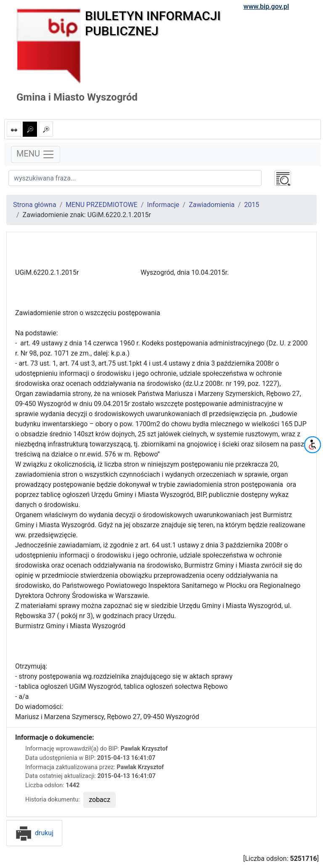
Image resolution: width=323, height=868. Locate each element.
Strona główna (35, 205)
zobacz (99, 800)
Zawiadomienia (212, 205)
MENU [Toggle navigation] (36, 154)
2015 (252, 205)
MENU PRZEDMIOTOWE (102, 205)
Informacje (163, 205)
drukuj (34, 833)
